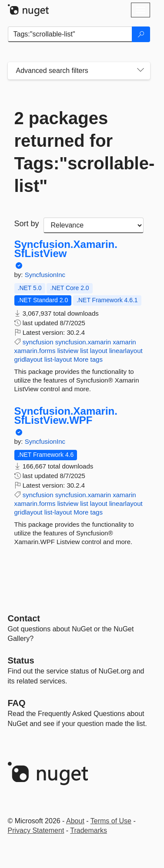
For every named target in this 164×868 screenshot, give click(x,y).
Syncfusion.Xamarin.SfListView (66, 249)
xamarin (124, 342)
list (84, 351)
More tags (88, 359)
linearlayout (126, 351)
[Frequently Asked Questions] (17, 703)
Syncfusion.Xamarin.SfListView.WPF (66, 416)
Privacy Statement (36, 830)
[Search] (141, 34)
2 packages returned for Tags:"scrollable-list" (79, 152)
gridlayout (28, 359)
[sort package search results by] (94, 225)
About (75, 821)
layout (99, 351)
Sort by (27, 224)
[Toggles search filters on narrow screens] (141, 71)
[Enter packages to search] (70, 34)
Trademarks (89, 830)
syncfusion (38, 342)
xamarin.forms (35, 351)
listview (68, 351)
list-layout (58, 359)
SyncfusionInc (45, 275)
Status (21, 660)
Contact (24, 618)
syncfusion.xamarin (83, 342)
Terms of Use (111, 821)
